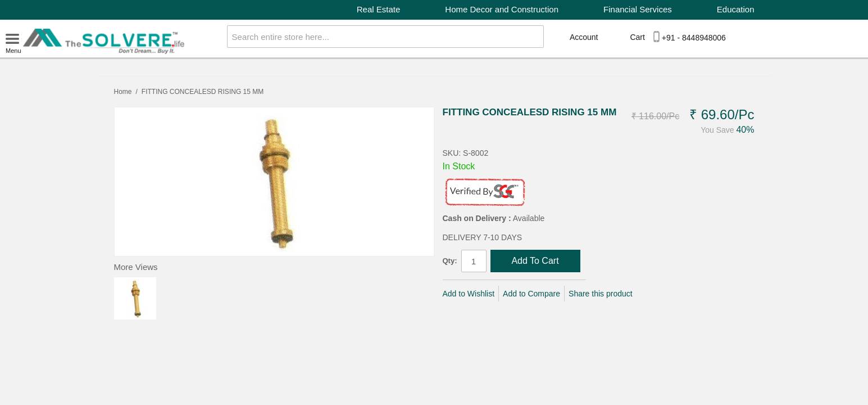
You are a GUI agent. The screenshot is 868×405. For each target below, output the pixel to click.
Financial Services (638, 9)
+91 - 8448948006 (694, 38)
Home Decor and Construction (502, 9)
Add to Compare (531, 294)
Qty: (450, 261)
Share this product (601, 294)
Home (123, 92)
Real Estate (379, 9)
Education (736, 9)
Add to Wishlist (469, 294)
